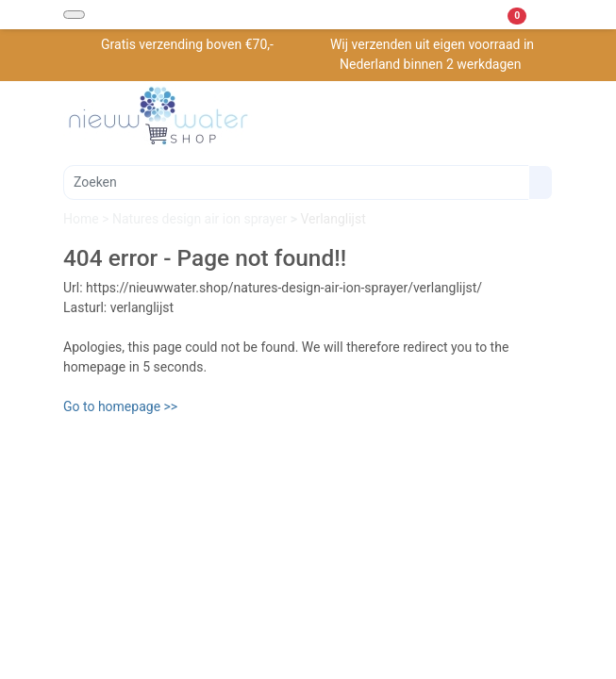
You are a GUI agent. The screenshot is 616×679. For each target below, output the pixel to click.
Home (83, 219)
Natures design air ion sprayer (201, 219)
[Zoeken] (296, 182)
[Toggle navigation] (74, 15)
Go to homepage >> (120, 406)
